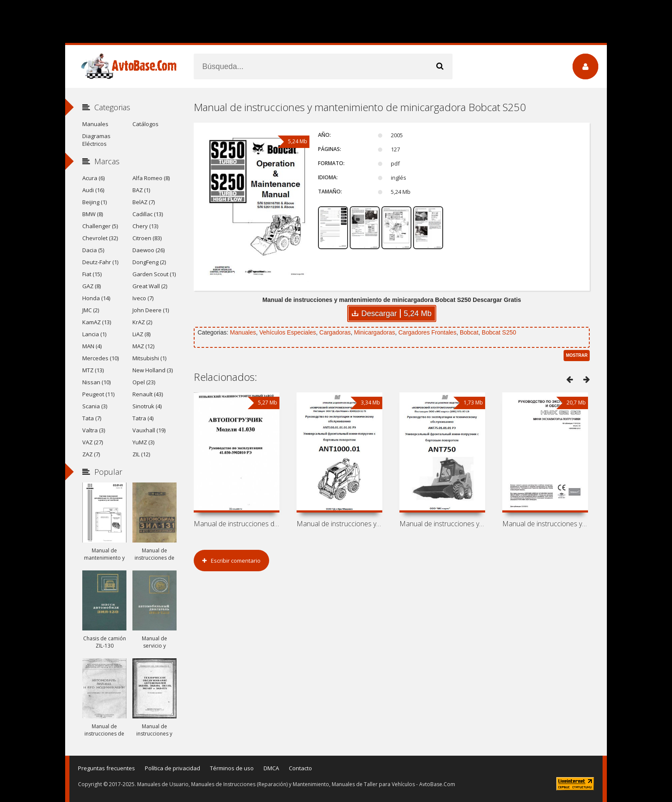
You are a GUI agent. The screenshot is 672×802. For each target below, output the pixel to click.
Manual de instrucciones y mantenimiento (339, 524)
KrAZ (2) (142, 322)
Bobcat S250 (499, 332)
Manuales (243, 332)
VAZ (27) (93, 442)
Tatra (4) (143, 418)
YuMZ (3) (143, 442)
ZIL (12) (141, 454)
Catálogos (145, 124)
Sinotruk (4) (147, 406)
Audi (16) (93, 190)
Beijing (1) (94, 202)
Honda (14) (96, 298)
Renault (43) (148, 394)
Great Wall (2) (150, 286)
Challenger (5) (100, 226)
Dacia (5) (93, 250)
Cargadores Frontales (427, 332)
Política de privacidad (172, 768)
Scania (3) (95, 406)
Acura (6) (93, 178)
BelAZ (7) (144, 202)
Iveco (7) (143, 298)
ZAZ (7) (91, 454)
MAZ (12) (143, 346)
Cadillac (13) (148, 214)
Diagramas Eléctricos (96, 140)
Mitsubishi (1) (149, 358)
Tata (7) (92, 418)
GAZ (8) (91, 286)
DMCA (271, 768)
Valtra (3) (94, 430)
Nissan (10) (96, 382)
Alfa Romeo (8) (151, 178)
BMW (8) (93, 214)
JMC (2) (91, 310)
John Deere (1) (151, 310)
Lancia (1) (94, 334)
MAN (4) (92, 346)
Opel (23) (144, 382)
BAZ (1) (141, 190)
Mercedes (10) (100, 358)
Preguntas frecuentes (106, 768)
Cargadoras (335, 332)
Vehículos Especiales (288, 332)
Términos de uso (232, 768)
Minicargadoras (375, 332)
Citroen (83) (147, 238)
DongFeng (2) (149, 262)
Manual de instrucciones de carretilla (237, 524)
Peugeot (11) (98, 394)
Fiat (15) (92, 274)
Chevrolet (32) (100, 238)
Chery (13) (145, 226)
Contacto (300, 768)
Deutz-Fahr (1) (100, 262)
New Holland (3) (153, 370)
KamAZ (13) (97, 322)
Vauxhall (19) (149, 430)
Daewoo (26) (148, 250)
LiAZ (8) (141, 334)
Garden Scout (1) (154, 274)
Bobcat (469, 332)
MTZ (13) (93, 370)
